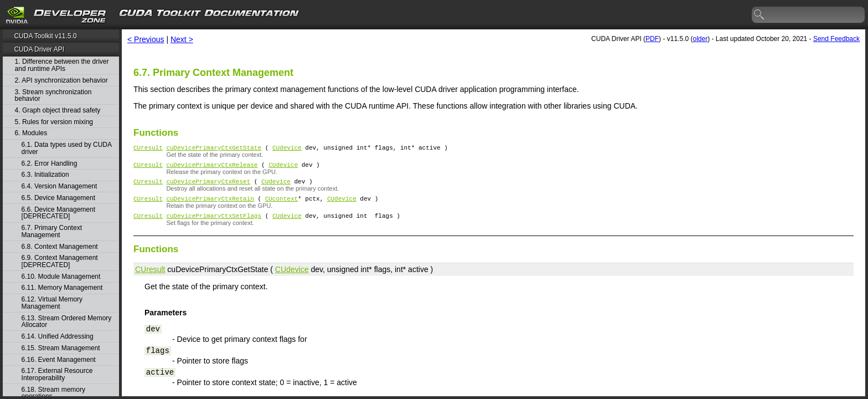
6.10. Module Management (61, 277)
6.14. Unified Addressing (58, 337)
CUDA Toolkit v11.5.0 (45, 36)
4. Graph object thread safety (58, 111)
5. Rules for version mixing (54, 122)
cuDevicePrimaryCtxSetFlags (214, 224)
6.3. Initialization (45, 175)
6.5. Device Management (58, 198)
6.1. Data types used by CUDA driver (67, 148)
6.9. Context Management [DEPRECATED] (60, 261)
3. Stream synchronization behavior (53, 96)
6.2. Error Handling (50, 164)
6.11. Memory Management (62, 288)
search (759, 15)
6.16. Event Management (59, 360)
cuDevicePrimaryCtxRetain (210, 205)
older (700, 39)
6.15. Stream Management (61, 348)
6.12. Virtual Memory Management (52, 303)
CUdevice (287, 149)
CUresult (148, 149)
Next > (182, 39)
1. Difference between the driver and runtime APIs (62, 65)
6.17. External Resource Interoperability (57, 374)
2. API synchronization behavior (61, 81)
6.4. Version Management (60, 186)
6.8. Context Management (60, 247)
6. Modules (31, 133)
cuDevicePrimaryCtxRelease (212, 168)
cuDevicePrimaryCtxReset (208, 186)
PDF (652, 39)
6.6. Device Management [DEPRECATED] (58, 213)
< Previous (146, 39)
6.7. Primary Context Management (52, 231)
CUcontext (281, 205)
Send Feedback (836, 39)
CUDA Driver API (39, 49)
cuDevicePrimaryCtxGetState (214, 149)
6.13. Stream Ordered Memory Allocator (67, 322)
